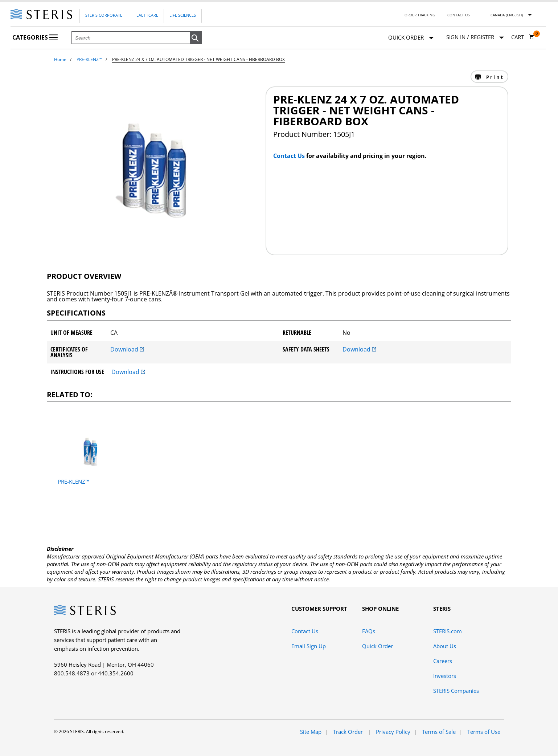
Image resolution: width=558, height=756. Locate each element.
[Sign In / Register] (475, 37)
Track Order (349, 732)
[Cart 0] (523, 37)
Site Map (311, 732)
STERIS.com (448, 631)
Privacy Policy (393, 732)
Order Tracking (420, 15)
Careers (443, 661)
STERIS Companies (456, 691)
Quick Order (411, 38)
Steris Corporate (104, 15)
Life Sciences (183, 15)
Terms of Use (484, 732)
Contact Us (458, 15)
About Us (445, 646)
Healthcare (146, 15)
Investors (445, 676)
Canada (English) (507, 15)
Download (127, 349)
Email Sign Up (309, 646)
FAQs (369, 631)
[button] (196, 38)
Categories (35, 37)
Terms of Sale (439, 732)
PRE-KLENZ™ (89, 59)
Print (494, 77)
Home (60, 59)
